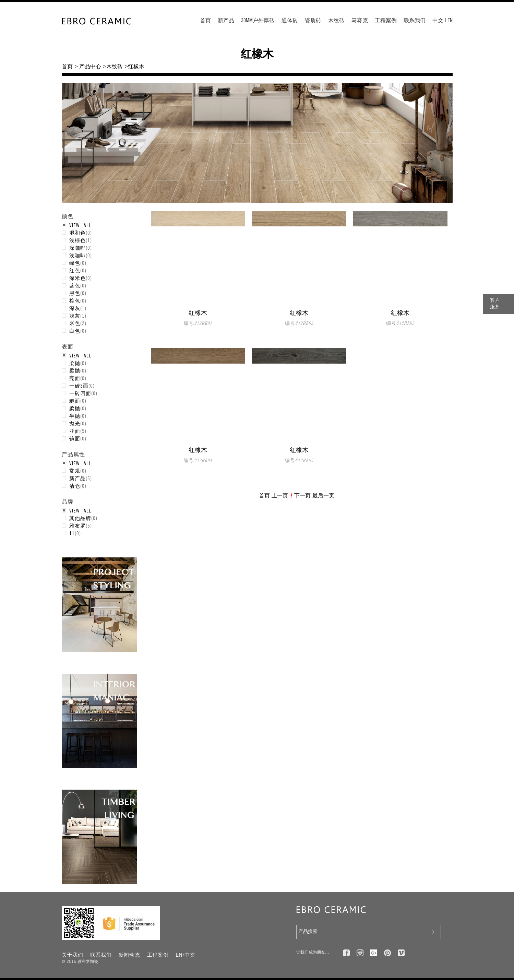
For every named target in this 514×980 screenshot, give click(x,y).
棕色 (75, 300)
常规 (75, 471)
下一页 (302, 496)
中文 (438, 21)
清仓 (75, 486)
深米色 (77, 278)
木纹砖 (336, 21)
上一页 (280, 496)
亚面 (75, 431)
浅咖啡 (77, 255)
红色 (75, 270)
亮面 (75, 378)
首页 (205, 21)
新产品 (226, 21)
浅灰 (75, 316)
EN (450, 21)
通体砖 (290, 21)
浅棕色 (77, 240)
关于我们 (73, 955)
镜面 (75, 438)
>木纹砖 (113, 67)
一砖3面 (79, 386)
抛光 (75, 423)
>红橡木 (134, 67)
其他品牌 (80, 518)
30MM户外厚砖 (258, 21)
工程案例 (386, 21)
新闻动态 (129, 955)
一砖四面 (80, 393)
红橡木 (198, 313)
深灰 (75, 308)
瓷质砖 (313, 21)
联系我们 (415, 21)
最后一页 (323, 496)
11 (72, 533)
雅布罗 (77, 526)
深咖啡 (77, 248)
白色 (75, 331)
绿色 (75, 263)
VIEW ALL (80, 225)
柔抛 (75, 363)
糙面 (75, 401)
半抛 (75, 416)
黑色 (75, 293)
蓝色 (75, 285)
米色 (75, 323)
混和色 (77, 233)
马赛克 (360, 21)
